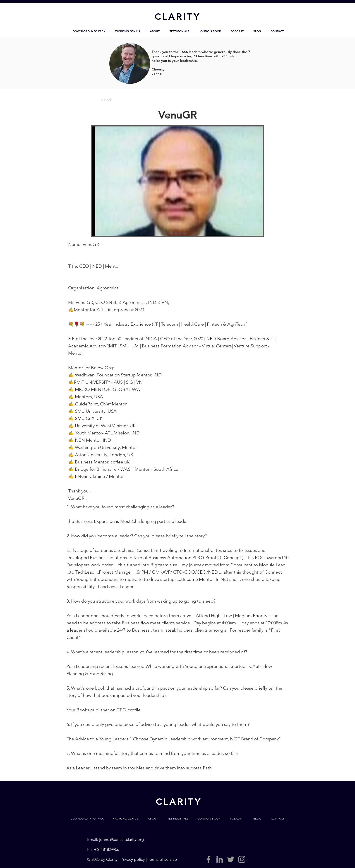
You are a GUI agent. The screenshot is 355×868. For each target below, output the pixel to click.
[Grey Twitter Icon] (231, 859)
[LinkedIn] (220, 859)
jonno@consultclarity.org (121, 839)
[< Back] (116, 100)
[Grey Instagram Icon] (242, 859)
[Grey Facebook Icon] (209, 859)
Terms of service (162, 859)
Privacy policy (133, 859)
